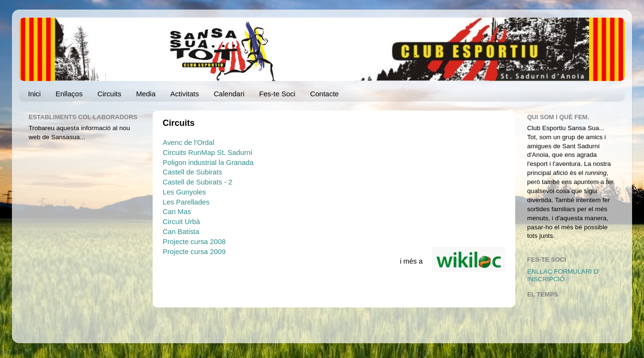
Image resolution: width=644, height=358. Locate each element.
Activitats (185, 94)
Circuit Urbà (181, 222)
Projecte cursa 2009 (194, 252)
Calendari (229, 94)
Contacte (324, 94)
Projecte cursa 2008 (194, 242)
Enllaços (69, 94)
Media (146, 94)
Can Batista (181, 232)
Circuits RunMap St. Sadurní (208, 153)
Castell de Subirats (192, 172)
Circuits (109, 94)
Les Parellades (186, 202)
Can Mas (177, 212)
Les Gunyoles (184, 192)
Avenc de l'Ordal (188, 143)
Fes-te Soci (277, 94)
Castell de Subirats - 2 (197, 182)
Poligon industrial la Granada (208, 163)
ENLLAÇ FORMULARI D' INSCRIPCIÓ (563, 275)
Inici (35, 94)
